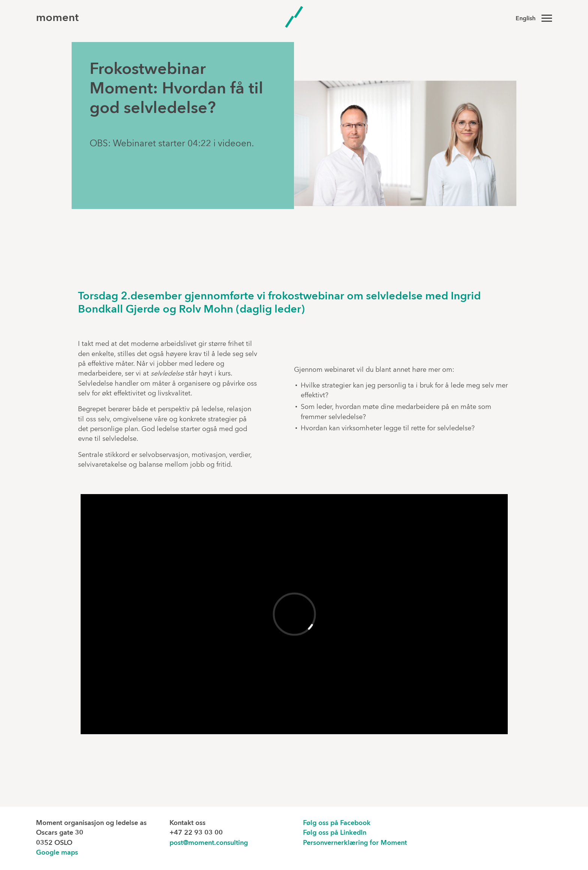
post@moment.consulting (209, 843)
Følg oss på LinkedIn (335, 833)
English (526, 19)
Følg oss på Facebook (337, 823)
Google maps (57, 853)
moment (57, 18)
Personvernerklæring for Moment (355, 843)
